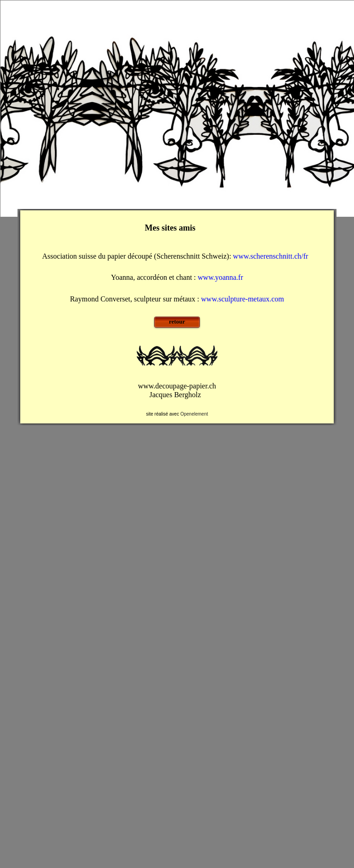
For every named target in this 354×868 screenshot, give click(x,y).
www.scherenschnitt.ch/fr (272, 256)
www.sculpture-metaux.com (243, 299)
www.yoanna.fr (221, 277)
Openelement (194, 414)
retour (177, 321)
